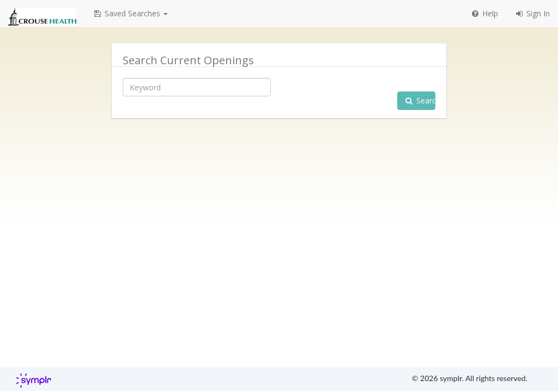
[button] (130, 14)
